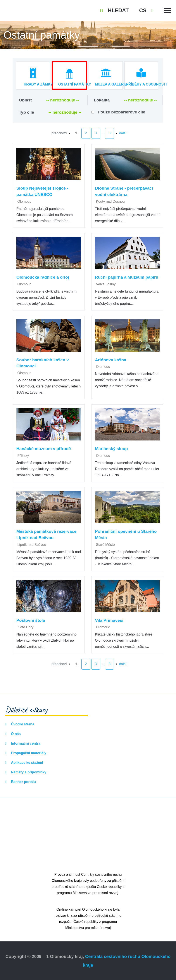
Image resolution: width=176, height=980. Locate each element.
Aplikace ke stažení (27, 763)
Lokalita (102, 100)
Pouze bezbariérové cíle (121, 112)
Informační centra (25, 743)
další (123, 133)
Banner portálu (23, 782)
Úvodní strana (22, 724)
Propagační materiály (28, 753)
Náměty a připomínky (28, 772)
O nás (15, 734)
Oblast (25, 100)
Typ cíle (26, 112)
